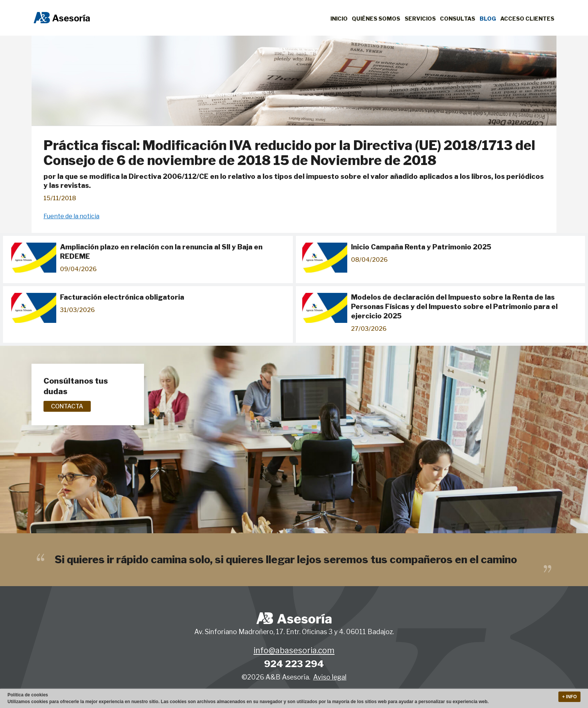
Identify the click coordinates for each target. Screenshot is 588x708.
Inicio (339, 19)
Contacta (67, 406)
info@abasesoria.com (294, 651)
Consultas (457, 19)
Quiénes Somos (376, 19)
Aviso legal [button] (330, 677)
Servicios (420, 19)
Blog (488, 19)
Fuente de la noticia (71, 216)
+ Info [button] (569, 697)
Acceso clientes (527, 19)
